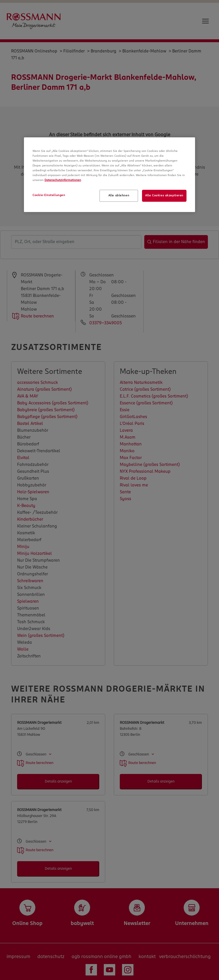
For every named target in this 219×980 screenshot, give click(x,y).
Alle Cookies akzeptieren (164, 195)
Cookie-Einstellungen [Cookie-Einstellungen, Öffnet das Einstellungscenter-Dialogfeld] (49, 195)
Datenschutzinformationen (63, 180)
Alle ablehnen (119, 195)
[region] (109, 175)
